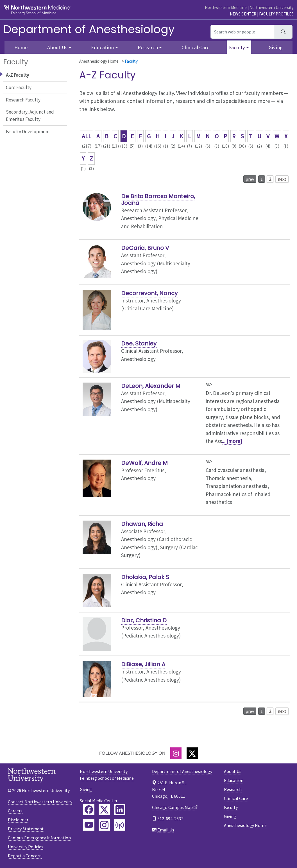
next (282, 179)
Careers (15, 811)
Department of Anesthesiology (89, 29)
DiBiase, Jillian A (143, 664)
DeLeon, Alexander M (151, 386)
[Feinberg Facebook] (89, 810)
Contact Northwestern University (40, 802)
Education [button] (102, 47)
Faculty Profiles (276, 14)
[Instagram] (176, 753)
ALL (87, 136)
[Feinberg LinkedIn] (120, 810)
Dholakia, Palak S (145, 577)
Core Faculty (19, 87)
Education (234, 780)
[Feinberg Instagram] (104, 825)
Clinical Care (195, 47)
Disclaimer (18, 820)
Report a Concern (25, 856)
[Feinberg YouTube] (89, 825)
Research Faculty (23, 100)
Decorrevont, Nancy (149, 293)
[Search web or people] (242, 32)
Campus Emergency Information (39, 838)
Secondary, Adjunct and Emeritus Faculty (30, 116)
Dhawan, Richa (142, 524)
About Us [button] (57, 47)
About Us (233, 771)
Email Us (166, 830)
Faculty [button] (237, 47)
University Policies (26, 847)
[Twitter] (192, 753)
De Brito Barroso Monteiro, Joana (158, 200)
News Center (243, 14)
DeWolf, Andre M (144, 463)
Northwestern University (272, 7)
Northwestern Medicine (226, 7)
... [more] (232, 441)
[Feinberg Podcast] (120, 825)
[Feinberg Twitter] (104, 810)
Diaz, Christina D (144, 620)
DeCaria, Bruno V (145, 248)
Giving (276, 47)
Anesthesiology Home (99, 61)
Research (233, 789)
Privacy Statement (26, 829)
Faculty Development (28, 132)
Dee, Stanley (139, 343)
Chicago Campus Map (172, 807)
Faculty (231, 807)
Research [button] (148, 47)
